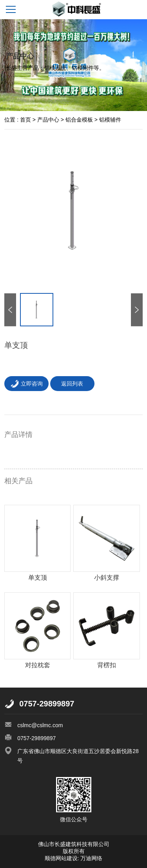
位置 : (11, 120)
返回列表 (72, 384)
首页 (25, 120)
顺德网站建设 (61, 858)
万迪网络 (91, 858)
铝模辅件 (110, 120)
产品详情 (18, 435)
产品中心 (48, 120)
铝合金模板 (79, 120)
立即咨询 (26, 384)
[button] (137, 309)
